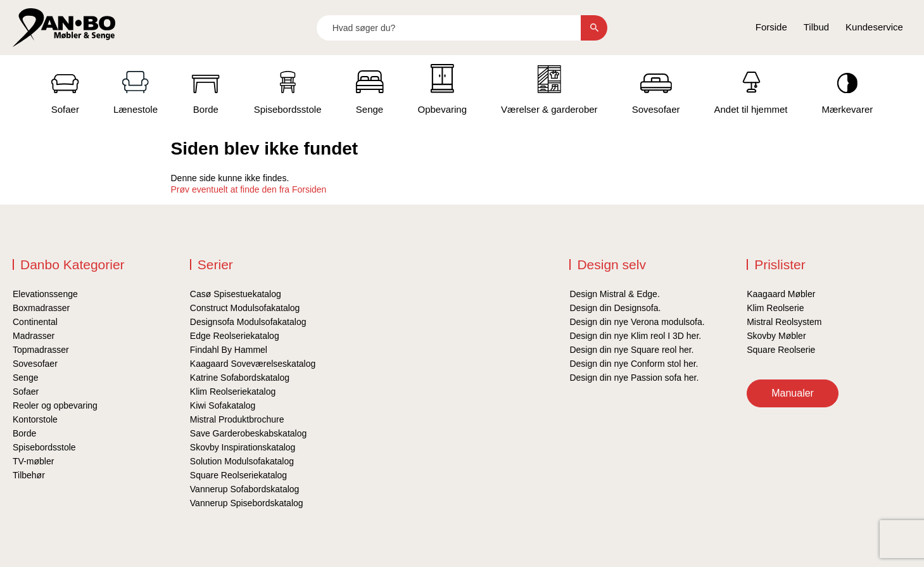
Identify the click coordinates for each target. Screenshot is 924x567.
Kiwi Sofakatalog (223, 405)
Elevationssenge (45, 294)
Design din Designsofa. (615, 308)
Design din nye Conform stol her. (634, 364)
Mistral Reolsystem (784, 322)
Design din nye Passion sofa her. (634, 378)
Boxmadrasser (41, 308)
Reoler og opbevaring (55, 405)
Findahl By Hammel (229, 350)
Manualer (793, 393)
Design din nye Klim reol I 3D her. (635, 336)
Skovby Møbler (776, 336)
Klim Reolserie (775, 308)
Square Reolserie (781, 350)
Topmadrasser (41, 350)
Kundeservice (874, 27)
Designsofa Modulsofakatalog (248, 322)
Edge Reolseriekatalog (235, 336)
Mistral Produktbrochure (237, 419)
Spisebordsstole (44, 447)
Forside (771, 27)
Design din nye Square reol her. (631, 350)
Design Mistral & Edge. (614, 294)
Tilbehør (29, 475)
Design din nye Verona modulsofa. (637, 322)
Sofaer (26, 392)
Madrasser (34, 336)
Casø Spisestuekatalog (236, 294)
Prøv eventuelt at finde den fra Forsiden (249, 189)
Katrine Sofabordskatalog (240, 378)
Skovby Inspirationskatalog (243, 447)
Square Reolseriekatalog (238, 475)
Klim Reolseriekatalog (233, 392)
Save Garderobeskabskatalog (248, 433)
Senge (25, 378)
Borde (24, 433)
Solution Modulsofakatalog (242, 461)
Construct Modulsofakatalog (245, 308)
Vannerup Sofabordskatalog (245, 489)
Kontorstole (35, 419)
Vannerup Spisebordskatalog (247, 503)
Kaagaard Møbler (781, 294)
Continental (35, 322)
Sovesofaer (35, 364)
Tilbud (816, 27)
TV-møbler (33, 461)
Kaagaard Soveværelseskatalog (253, 364)
